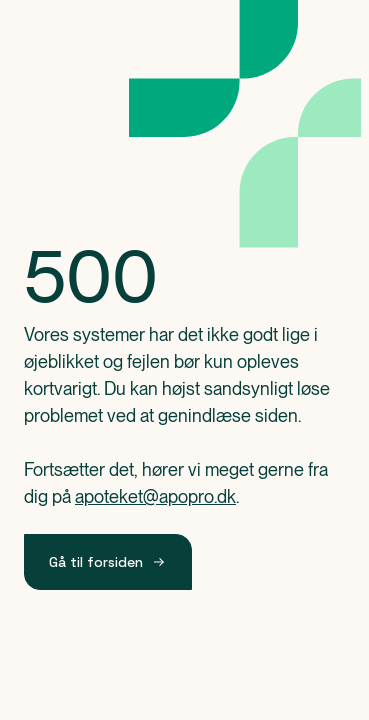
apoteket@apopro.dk (155, 496)
